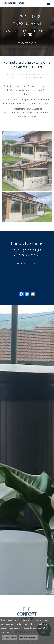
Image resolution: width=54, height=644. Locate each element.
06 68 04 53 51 (27, 24)
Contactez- (27, 43)
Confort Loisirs (10, 74)
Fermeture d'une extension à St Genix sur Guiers (27, 77)
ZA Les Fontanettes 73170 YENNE (27, 33)
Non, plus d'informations (29, 638)
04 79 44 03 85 (27, 17)
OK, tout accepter (9, 638)
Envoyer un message (27, 263)
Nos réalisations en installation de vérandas (32, 74)
